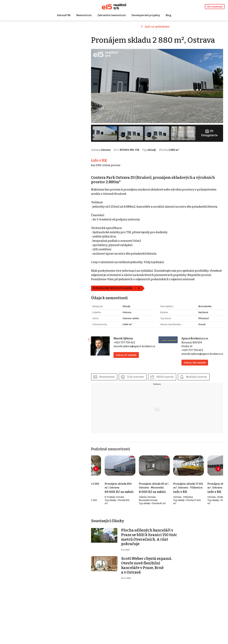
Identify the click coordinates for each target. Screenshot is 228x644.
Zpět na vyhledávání (160, 28)
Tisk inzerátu (141, 378)
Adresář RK (64, 15)
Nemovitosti (84, 15)
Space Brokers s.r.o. (197, 336)
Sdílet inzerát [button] (171, 378)
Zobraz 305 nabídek (196, 364)
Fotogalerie (210, 131)
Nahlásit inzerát (202, 378)
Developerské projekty (146, 15)
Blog (168, 15)
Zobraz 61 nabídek (130, 356)
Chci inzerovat (215, 7)
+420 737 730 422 (129, 340)
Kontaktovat (112, 378)
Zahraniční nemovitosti (112, 15)
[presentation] (101, 470)
